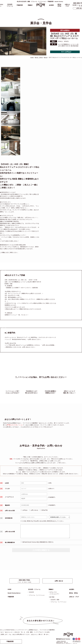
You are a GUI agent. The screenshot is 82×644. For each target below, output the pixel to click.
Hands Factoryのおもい (14, 593)
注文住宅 (31, 592)
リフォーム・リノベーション (37, 595)
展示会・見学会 (73, 593)
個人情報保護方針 (77, 641)
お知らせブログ (67, 5)
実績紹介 (30, 5)
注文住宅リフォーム (10, 5)
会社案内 (51, 5)
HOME (9, 589)
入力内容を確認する (41, 550)
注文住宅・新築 (55, 600)
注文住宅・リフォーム (34, 589)
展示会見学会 (59, 5)
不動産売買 (20, 5)
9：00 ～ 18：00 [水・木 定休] (24, 581)
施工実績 (52, 597)
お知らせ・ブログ (74, 597)
